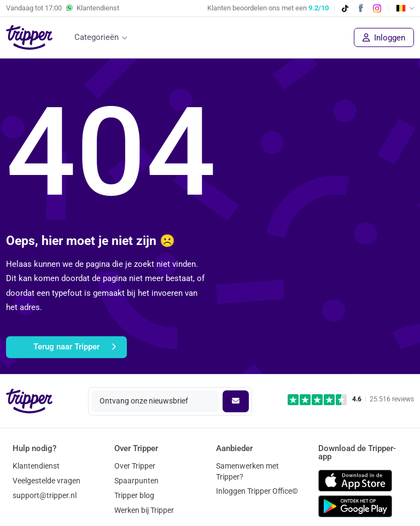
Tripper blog (134, 495)
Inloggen (384, 38)
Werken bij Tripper (144, 510)
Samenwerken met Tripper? (247, 471)
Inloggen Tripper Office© (257, 491)
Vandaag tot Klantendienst (63, 8)
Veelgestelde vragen (46, 481)
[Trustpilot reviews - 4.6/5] (351, 399)
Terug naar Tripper (75, 347)
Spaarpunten (136, 481)
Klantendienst (36, 466)
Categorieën (97, 37)
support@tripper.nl (45, 495)
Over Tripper (135, 466)
